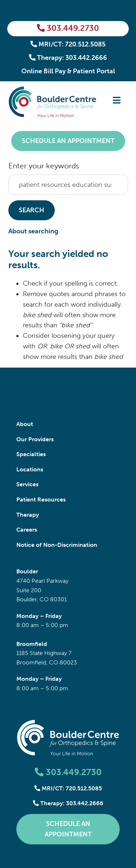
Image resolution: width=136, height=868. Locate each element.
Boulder (27, 571)
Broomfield (32, 644)
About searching (33, 231)
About (25, 424)
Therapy (28, 515)
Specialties (31, 454)
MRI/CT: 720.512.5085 (68, 44)
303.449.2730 (68, 28)
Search (32, 210)
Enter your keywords (44, 166)
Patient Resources (41, 499)
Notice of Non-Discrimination (57, 545)
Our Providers (35, 439)
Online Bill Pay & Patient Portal (68, 71)
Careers (27, 530)
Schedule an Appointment (68, 141)
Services (27, 484)
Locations (30, 469)
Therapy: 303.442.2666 (68, 58)
